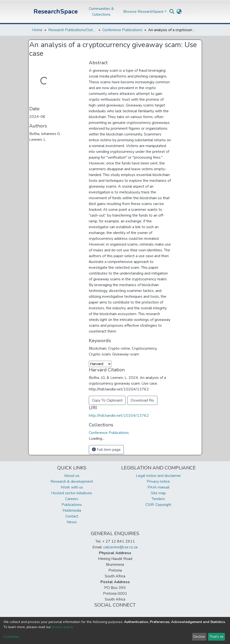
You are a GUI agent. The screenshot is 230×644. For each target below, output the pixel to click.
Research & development (72, 481)
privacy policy (62, 627)
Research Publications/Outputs (72, 30)
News (72, 522)
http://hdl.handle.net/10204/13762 (119, 416)
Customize (11, 637)
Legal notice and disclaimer (158, 476)
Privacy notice (158, 481)
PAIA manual (158, 487)
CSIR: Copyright (158, 505)
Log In (189, 12)
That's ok (216, 637)
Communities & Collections (101, 12)
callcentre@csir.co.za (120, 547)
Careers (72, 499)
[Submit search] (172, 12)
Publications (72, 505)
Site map (158, 493)
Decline (199, 637)
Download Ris (142, 400)
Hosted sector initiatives (72, 493)
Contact (72, 516)
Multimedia (72, 510)
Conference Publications (122, 30)
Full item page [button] (106, 450)
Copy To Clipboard (107, 400)
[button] (179, 12)
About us (72, 476)
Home (37, 30)
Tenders (158, 499)
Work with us (72, 487)
